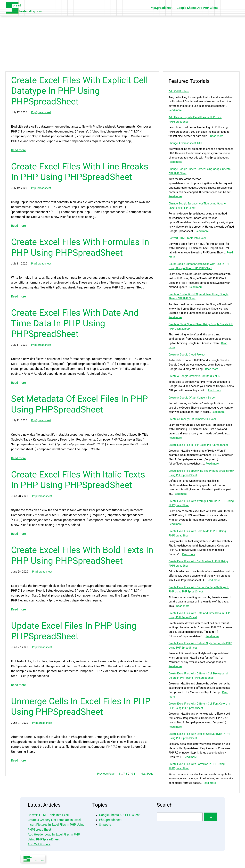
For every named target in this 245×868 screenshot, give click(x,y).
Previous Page (106, 774)
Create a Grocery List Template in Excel (192, 419)
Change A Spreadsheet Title (185, 143)
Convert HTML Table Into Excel (187, 238)
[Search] (211, 817)
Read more (18, 150)
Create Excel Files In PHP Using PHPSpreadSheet (198, 445)
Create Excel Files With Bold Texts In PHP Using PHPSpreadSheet (82, 555)
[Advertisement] (122, 44)
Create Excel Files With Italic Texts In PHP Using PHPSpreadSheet (78, 480)
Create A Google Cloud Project (187, 355)
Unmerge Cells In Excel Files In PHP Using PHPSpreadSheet (81, 706)
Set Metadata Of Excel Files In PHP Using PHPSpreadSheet (79, 404)
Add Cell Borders (179, 91)
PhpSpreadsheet (41, 112)
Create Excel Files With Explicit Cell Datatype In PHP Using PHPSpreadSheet (80, 91)
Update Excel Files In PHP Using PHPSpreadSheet (74, 631)
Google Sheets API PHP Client (119, 815)
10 (132, 774)
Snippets (105, 825)
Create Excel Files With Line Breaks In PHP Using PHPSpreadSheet (80, 172)
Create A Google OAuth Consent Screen (192, 398)
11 (135, 774)
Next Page (147, 774)
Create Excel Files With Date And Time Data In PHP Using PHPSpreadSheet (75, 323)
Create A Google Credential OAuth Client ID (194, 376)
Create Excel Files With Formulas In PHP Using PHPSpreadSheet (80, 247)
